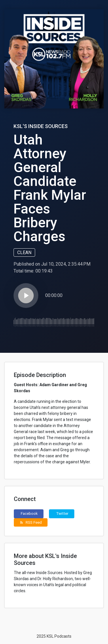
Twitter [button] (62, 513)
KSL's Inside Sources (41, 126)
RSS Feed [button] (31, 522)
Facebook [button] (29, 513)
